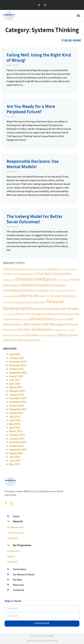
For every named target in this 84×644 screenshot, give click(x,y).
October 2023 (16, 446)
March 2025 (16, 387)
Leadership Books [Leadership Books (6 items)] (44, 291)
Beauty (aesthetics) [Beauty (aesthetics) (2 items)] (38, 269)
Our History (13, 538)
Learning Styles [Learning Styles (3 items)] (10, 296)
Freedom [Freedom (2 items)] (66, 280)
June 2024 (15, 420)
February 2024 (17, 435)
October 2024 (16, 406)
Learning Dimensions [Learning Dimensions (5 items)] (65, 291)
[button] (78, 15)
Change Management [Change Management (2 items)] (69, 269)
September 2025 (18, 373)
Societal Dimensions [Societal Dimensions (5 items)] (14, 335)
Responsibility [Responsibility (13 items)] (56, 314)
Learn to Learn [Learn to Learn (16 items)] (64, 296)
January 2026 (17, 358)
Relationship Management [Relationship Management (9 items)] (31, 314)
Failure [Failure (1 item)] (59, 280)
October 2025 (16, 369)
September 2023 (18, 450)
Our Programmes (22, 545)
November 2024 (18, 402)
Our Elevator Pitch (16, 527)
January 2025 (17, 395)
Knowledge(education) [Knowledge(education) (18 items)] (18, 290)
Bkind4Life (12, 562)
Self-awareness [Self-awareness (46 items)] (41, 319)
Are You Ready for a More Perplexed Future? (31, 109)
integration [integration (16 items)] (58, 285)
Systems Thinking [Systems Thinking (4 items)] (47, 336)
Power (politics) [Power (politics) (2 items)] (9, 314)
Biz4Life (11, 556)
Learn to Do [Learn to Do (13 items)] (46, 296)
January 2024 (17, 439)
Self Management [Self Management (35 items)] (56, 324)
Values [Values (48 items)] (62, 335)
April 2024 (15, 428)
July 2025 (14, 380)
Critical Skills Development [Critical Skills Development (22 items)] (52, 274)
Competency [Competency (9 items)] (26, 274)
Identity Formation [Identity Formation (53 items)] (35, 285)
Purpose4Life (13, 551)
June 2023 (15, 461)
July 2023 (14, 457)
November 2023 (18, 442)
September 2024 (18, 409)
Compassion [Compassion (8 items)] (10, 274)
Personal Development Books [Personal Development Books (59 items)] (54, 309)
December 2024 (18, 398)
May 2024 (15, 424)
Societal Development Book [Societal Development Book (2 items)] (64, 330)
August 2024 (16, 413)
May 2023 (15, 464)
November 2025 (18, 365)
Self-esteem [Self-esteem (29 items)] (32, 324)
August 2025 (16, 376)
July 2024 (14, 417)
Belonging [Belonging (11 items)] (53, 269)
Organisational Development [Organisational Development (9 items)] (29, 302)
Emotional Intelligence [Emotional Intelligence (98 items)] (36, 279)
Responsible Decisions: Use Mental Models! (33, 164)
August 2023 (16, 453)
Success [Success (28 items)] (31, 335)
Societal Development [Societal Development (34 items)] (35, 330)
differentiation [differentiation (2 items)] (9, 280)
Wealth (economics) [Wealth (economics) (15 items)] (27, 340)
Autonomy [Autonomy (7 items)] (24, 269)
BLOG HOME (73, 40)
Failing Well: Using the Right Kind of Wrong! (39, 58)
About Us (18, 521)
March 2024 (16, 431)
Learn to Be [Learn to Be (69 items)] (28, 296)
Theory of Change (15, 533)
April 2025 (15, 384)
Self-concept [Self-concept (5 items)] (61, 319)
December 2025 (18, 362)
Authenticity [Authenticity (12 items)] (11, 269)
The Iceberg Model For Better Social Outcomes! (35, 219)
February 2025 (17, 391)
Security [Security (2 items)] (25, 319)
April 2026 (15, 354)
